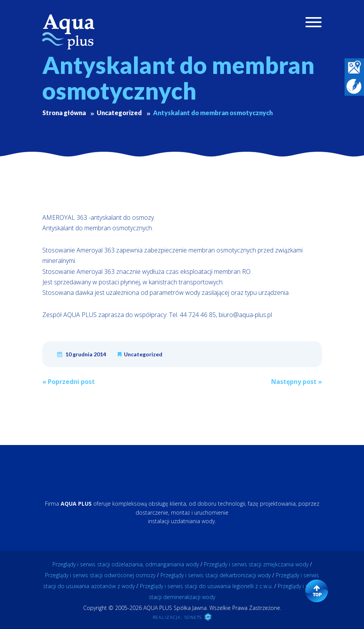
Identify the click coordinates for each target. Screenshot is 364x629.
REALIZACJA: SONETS (182, 617)
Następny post (297, 382)
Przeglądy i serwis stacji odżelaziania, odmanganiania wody (126, 564)
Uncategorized (143, 354)
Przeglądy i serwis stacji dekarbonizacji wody (216, 575)
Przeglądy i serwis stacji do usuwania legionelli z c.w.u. (206, 586)
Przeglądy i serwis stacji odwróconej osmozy (100, 575)
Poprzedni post (69, 382)
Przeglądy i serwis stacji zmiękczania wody (256, 564)
